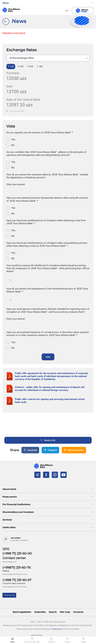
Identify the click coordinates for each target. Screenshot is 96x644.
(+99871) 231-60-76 (17, 568)
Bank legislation (22, 612)
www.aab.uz (57, 629)
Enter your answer (16, 184)
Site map (65, 612)
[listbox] (48, 58)
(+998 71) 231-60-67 (17, 580)
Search (53, 612)
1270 (6, 549)
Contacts (78, 612)
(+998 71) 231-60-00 (17, 553)
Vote (48, 357)
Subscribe (40, 612)
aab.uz (11, 10)
